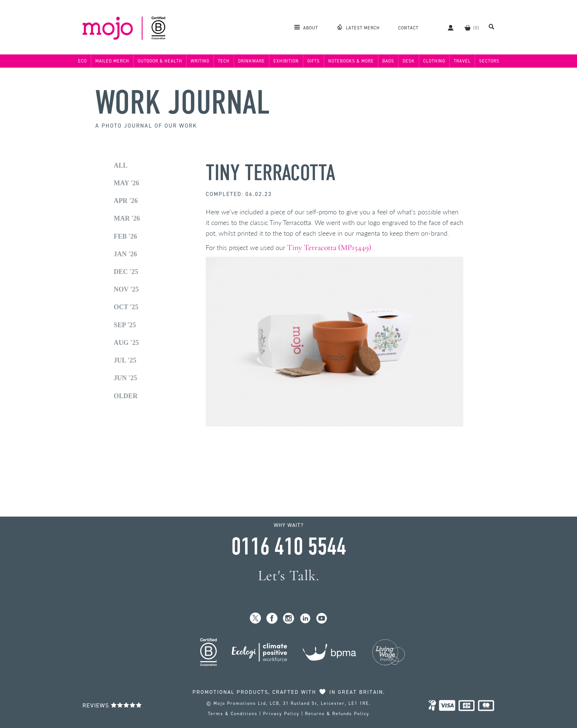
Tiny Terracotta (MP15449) (329, 247)
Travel (462, 61)
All (121, 165)
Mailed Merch (112, 61)
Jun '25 (125, 378)
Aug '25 (126, 343)
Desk (409, 61)
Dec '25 (126, 272)
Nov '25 (126, 289)
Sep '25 (125, 325)
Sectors (489, 61)
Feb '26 (125, 236)
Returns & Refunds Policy (337, 714)
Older (126, 396)
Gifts (314, 61)
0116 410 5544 (288, 547)
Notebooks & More (351, 61)
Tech (224, 61)
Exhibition (286, 61)
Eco (82, 61)
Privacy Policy (281, 714)
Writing (200, 61)
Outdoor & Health (160, 61)
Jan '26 (125, 254)
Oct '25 (126, 307)
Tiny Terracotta (270, 173)
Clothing (434, 61)
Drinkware (252, 61)
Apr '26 (126, 201)
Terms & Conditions (233, 714)
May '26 (126, 183)
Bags (388, 61)
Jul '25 (125, 360)
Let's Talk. (289, 576)
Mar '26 (127, 218)
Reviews (112, 705)
